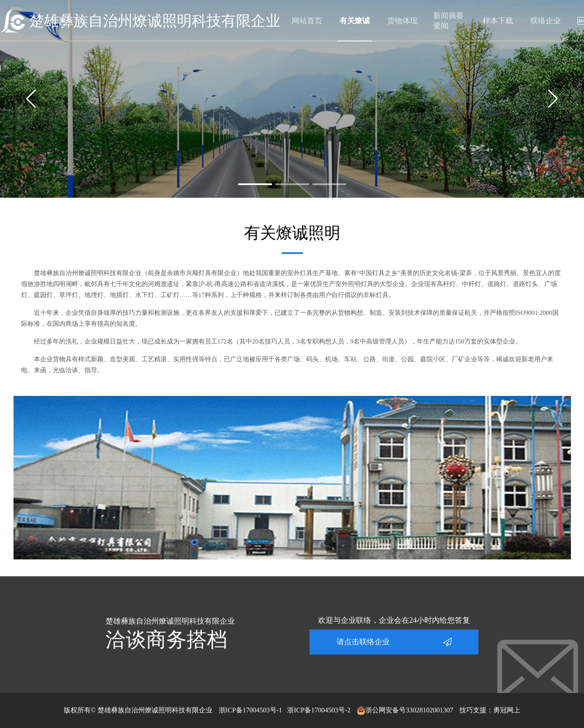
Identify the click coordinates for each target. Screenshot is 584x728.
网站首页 (307, 21)
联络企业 (546, 21)
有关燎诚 (355, 21)
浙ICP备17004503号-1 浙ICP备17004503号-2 (285, 710)
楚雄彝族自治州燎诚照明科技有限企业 (155, 21)
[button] (255, 184)
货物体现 (402, 21)
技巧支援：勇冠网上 (490, 710)
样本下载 (498, 21)
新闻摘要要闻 (448, 21)
